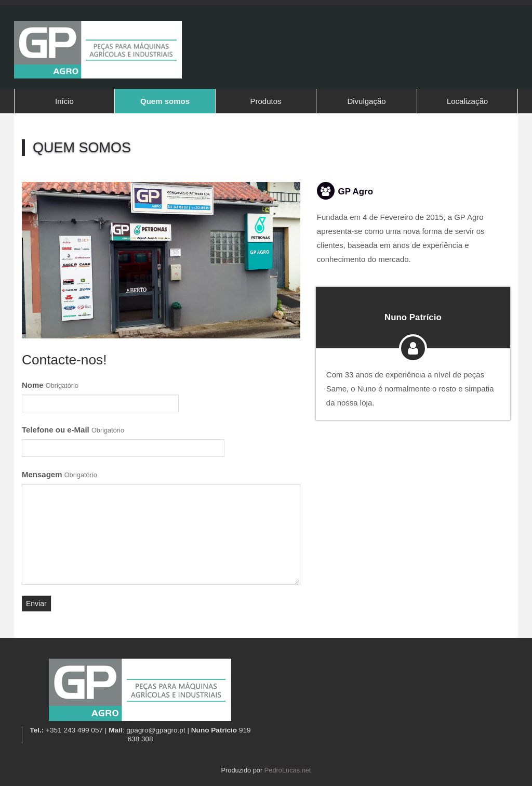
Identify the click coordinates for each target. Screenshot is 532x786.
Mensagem (59, 474)
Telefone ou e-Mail (73, 430)
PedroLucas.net (288, 770)
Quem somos (165, 101)
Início (64, 101)
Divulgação (366, 101)
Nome (50, 385)
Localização (467, 101)
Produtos (265, 101)
